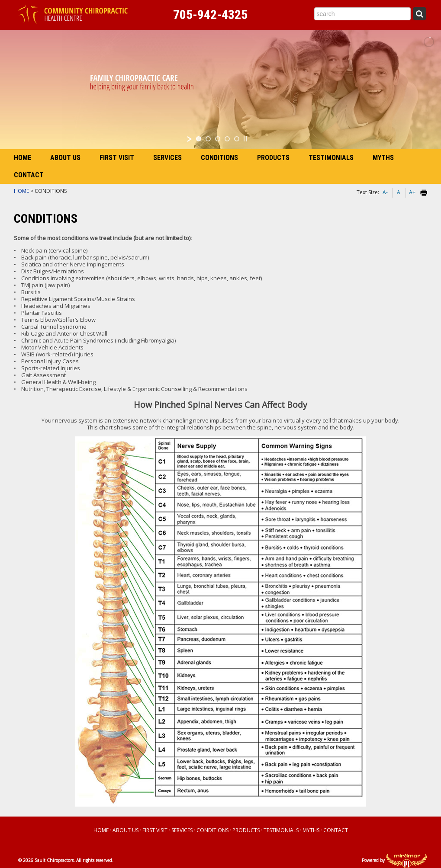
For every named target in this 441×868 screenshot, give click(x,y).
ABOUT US (65, 158)
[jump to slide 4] (227, 139)
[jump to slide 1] (199, 139)
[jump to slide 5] (237, 139)
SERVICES (167, 158)
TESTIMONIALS (331, 158)
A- (385, 192)
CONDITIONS (219, 158)
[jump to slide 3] (218, 139)
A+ (412, 192)
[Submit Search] (419, 13)
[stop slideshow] (245, 139)
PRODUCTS (273, 158)
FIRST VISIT (117, 158)
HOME (23, 158)
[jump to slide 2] (208, 139)
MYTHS (383, 158)
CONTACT (29, 175)
